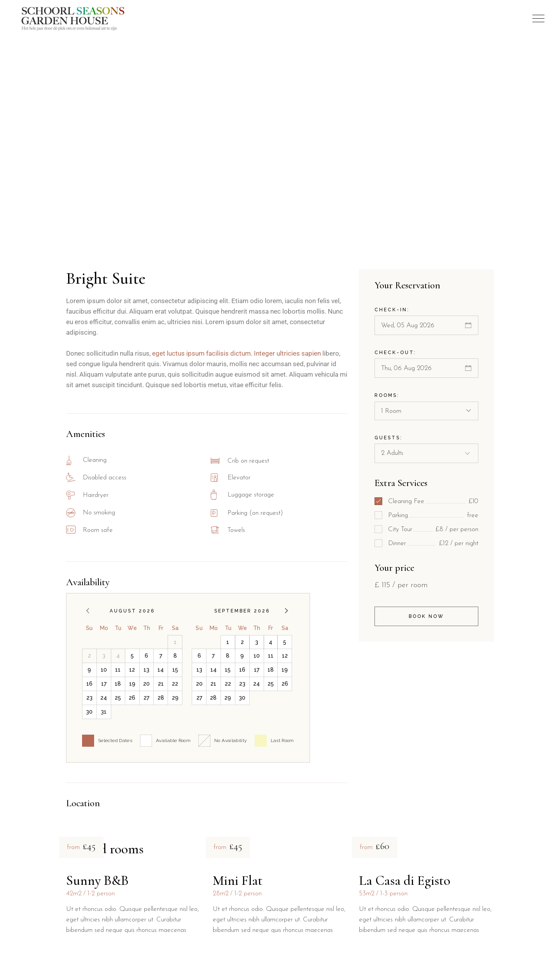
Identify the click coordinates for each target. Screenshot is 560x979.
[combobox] (426, 411)
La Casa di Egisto (405, 881)
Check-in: (392, 310)
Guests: (388, 438)
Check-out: (395, 353)
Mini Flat (238, 881)
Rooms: (387, 395)
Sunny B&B (97, 881)
